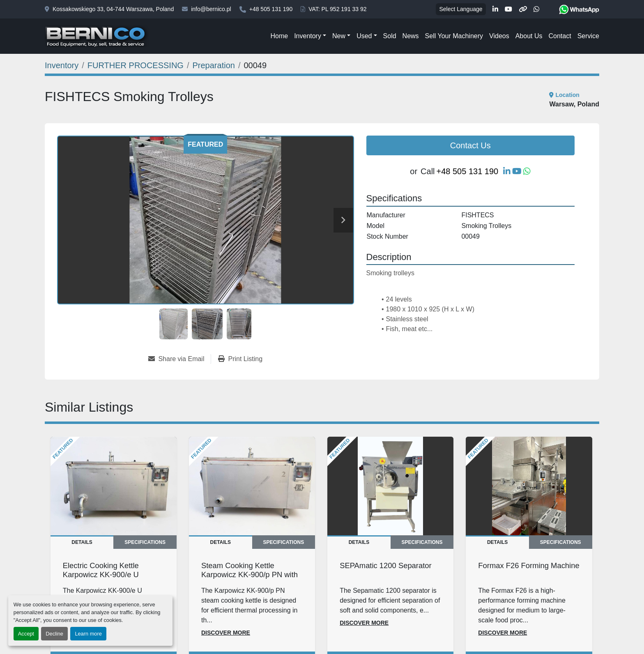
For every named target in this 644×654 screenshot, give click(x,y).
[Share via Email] (179, 359)
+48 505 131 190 (271, 9)
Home (279, 36)
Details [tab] (82, 542)
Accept (26, 634)
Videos (499, 36)
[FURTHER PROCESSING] (136, 65)
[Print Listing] (240, 359)
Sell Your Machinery (454, 36)
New (339, 36)
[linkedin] (495, 9)
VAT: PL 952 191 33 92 (337, 9)
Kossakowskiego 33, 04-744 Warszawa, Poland (113, 9)
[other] (523, 9)
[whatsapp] (536, 9)
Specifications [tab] (145, 542)
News (411, 36)
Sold (390, 36)
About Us (529, 36)
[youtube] (508, 9)
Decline (54, 634)
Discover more (226, 633)
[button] (310, 36)
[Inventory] (62, 65)
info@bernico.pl (211, 9)
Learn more (88, 634)
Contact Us (470, 145)
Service (588, 36)
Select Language (461, 9)
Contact (560, 36)
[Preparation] (214, 65)
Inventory (308, 36)
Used (364, 36)
